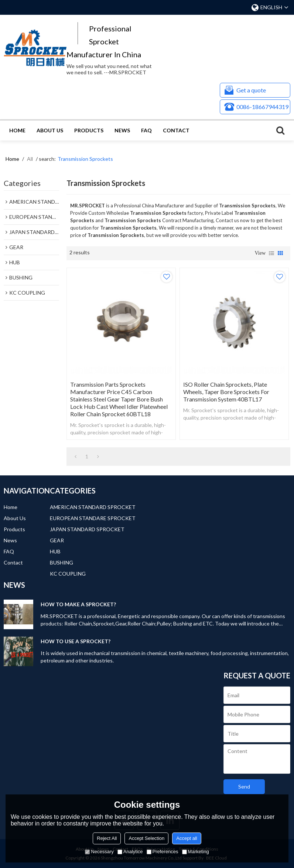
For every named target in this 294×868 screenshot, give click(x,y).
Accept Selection (146, 838)
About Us (50, 130)
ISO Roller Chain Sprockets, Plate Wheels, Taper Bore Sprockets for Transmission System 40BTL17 (226, 392)
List (271, 253)
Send (244, 786)
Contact (176, 130)
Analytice (130, 852)
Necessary (99, 852)
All (30, 159)
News (122, 130)
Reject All (107, 838)
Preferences (163, 852)
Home (17, 130)
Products (89, 130)
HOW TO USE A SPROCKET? (76, 641)
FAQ (146, 130)
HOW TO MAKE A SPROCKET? (78, 604)
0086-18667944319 (262, 107)
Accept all (187, 838)
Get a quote (251, 90)
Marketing (196, 852)
